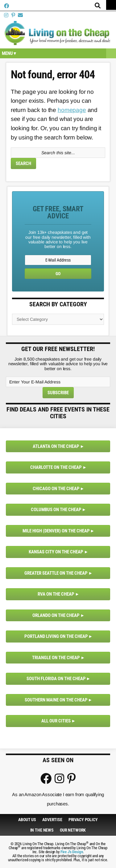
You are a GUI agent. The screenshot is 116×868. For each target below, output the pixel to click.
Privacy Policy (83, 820)
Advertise (52, 820)
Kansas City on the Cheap (56, 552)
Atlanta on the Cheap (56, 446)
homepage (72, 110)
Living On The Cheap (58, 33)
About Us (27, 820)
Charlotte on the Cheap (56, 467)
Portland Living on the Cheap (56, 636)
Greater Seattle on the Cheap (56, 573)
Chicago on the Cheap (56, 489)
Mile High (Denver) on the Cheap (56, 531)
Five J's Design (72, 852)
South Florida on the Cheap (56, 679)
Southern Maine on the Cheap (56, 700)
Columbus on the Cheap (56, 510)
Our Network (73, 830)
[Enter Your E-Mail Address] (58, 382)
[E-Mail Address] (58, 260)
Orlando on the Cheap (56, 615)
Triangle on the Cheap (56, 658)
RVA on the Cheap (56, 594)
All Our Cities (56, 721)
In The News (42, 830)
